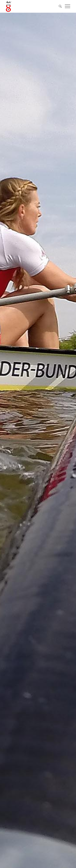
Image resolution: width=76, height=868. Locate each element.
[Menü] (66, 6)
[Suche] (59, 6)
